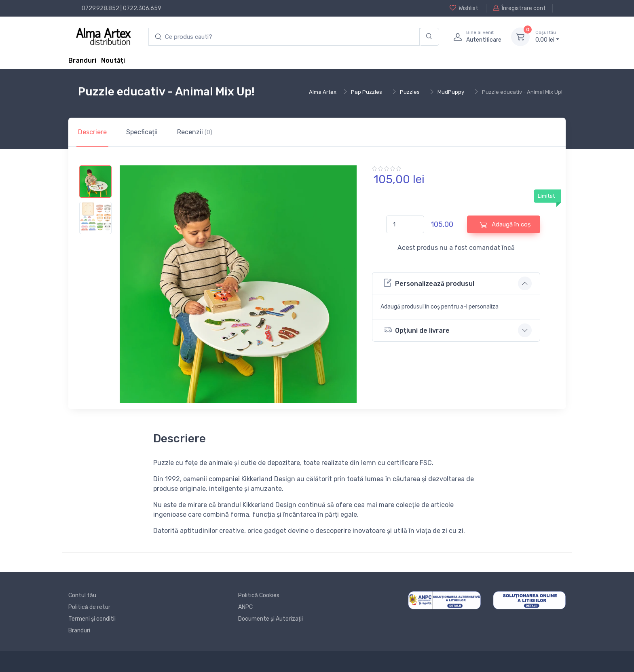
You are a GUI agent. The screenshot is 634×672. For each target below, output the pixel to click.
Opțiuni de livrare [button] (417, 330)
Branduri (82, 60)
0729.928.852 (100, 8)
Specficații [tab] (142, 132)
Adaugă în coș (505, 225)
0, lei (547, 36)
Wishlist (464, 8)
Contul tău (82, 595)
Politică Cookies (259, 595)
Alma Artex (323, 92)
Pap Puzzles (367, 92)
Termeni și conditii (92, 619)
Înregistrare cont (519, 8)
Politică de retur (89, 607)
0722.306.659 (142, 8)
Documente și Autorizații (271, 619)
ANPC (245, 607)
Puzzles (410, 92)
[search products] (284, 37)
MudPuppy (451, 92)
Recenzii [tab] (195, 132)
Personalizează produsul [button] (429, 283)
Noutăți (113, 60)
